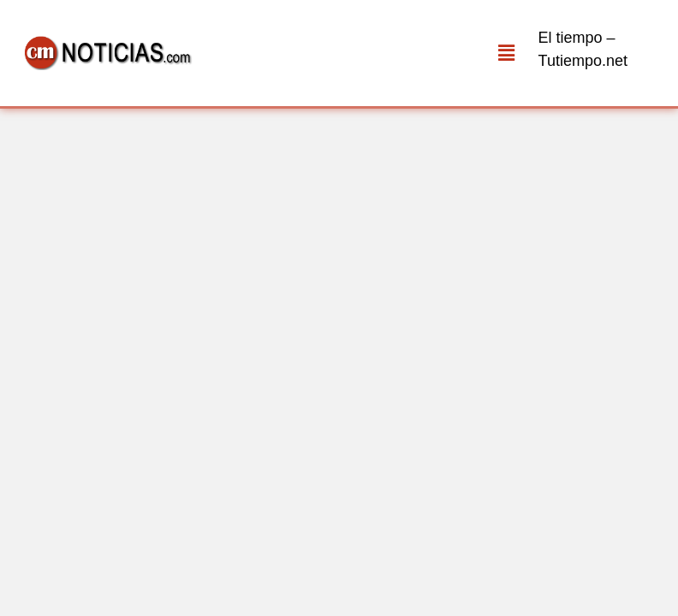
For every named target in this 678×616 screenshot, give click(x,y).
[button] (506, 53)
